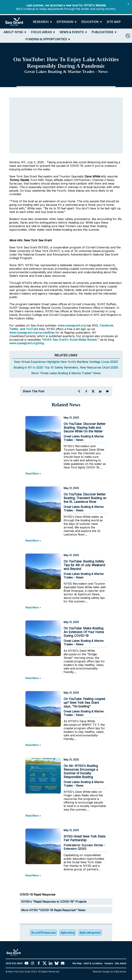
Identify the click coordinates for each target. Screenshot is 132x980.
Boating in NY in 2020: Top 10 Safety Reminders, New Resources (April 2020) (66, 367)
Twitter (14, 329)
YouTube (32, 329)
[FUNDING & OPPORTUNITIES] (48, 39)
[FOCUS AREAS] (43, 32)
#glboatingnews (90, 933)
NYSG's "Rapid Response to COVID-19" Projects (54, 902)
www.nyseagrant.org (72, 325)
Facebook (106, 325)
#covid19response (43, 933)
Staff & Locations (93, 963)
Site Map (77, 963)
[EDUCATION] (92, 22)
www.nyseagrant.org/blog (27, 343)
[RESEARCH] (43, 22)
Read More (32, 473)
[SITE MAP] (114, 22)
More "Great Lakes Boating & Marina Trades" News (66, 373)
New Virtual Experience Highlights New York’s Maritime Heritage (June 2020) (66, 362)
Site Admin (121, 963)
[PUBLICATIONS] (104, 32)
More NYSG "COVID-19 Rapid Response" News (53, 910)
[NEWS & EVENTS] (73, 32)
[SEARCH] (128, 36)
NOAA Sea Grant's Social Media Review (70, 340)
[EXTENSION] (67, 22)
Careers (109, 963)
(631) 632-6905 (14, 963)
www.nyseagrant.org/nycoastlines (32, 333)
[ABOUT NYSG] (15, 32)
